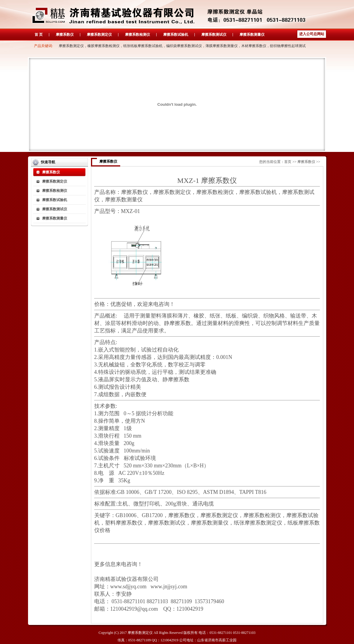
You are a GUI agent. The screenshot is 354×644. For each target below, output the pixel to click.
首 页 (39, 35)
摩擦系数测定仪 (99, 35)
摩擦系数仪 (65, 35)
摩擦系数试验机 (176, 35)
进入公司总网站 (312, 34)
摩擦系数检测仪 (137, 35)
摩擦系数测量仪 (252, 35)
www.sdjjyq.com (129, 587)
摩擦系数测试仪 (214, 35)
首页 (288, 162)
